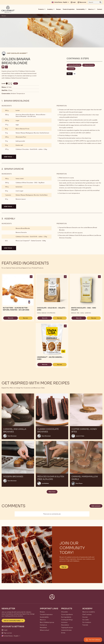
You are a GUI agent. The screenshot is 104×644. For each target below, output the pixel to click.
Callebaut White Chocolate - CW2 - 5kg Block (30, 183)
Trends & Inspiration (69, 9)
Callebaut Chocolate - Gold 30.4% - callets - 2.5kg (31, 149)
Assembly (72, 69)
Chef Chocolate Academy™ (17, 53)
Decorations (65, 625)
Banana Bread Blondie (75, 65)
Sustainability (44, 617)
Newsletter (43, 628)
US (74, 74)
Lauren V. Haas (80, 436)
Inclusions (64, 622)
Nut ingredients (66, 617)
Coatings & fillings (67, 620)
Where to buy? (44, 630)
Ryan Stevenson (12, 436)
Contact (100, 9)
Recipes (59, 9)
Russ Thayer (79, 483)
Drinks (63, 633)
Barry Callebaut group (47, 622)
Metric (70, 74)
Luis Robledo (45, 483)
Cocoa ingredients (67, 614)
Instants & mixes (66, 630)
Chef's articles (87, 614)
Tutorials (85, 625)
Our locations (87, 622)
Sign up (64, 567)
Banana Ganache (89, 65)
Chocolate (64, 612)
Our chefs (86, 620)
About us (43, 620)
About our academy (89, 612)
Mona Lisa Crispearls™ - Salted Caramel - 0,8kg (31, 241)
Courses (85, 617)
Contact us (43, 625)
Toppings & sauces (67, 628)
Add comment (96, 506)
